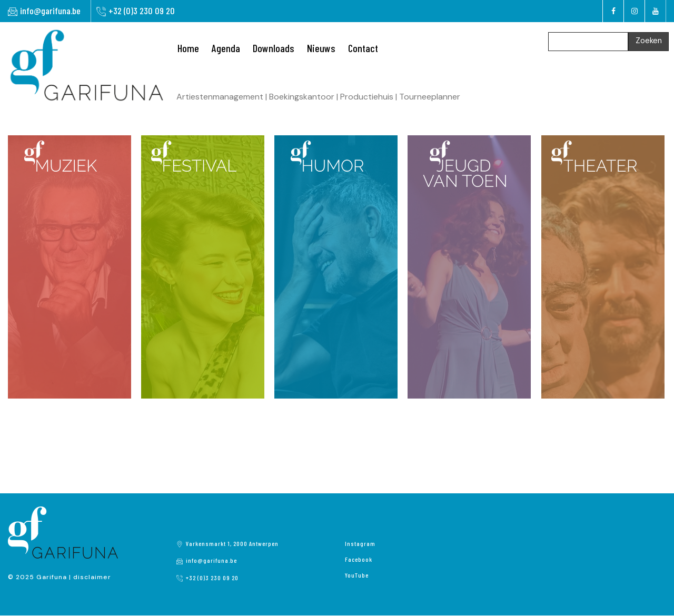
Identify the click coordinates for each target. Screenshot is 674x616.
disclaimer (92, 577)
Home (188, 48)
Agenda (226, 48)
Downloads (274, 48)
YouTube (357, 575)
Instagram (360, 543)
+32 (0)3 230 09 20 (142, 11)
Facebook (359, 559)
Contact (363, 48)
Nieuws (321, 48)
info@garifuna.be (50, 11)
